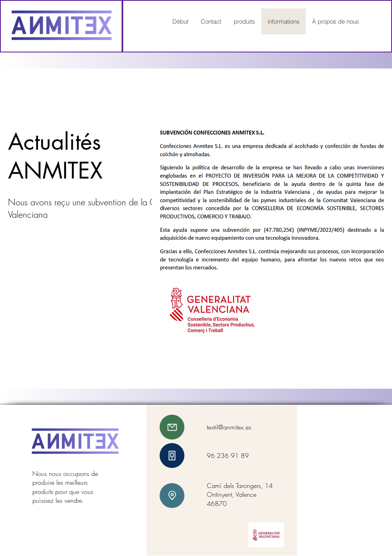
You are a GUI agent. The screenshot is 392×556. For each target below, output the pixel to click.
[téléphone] (172, 456)
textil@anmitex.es (229, 427)
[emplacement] (172, 496)
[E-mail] (172, 427)
